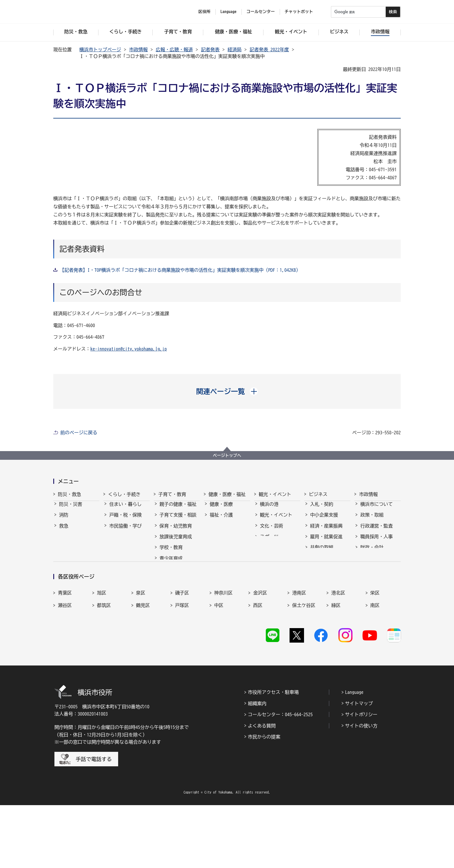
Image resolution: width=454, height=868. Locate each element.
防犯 (64, 542)
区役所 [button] (204, 12)
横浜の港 (269, 509)
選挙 (365, 574)
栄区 (375, 653)
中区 (219, 665)
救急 (64, 531)
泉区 (141, 653)
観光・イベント (275, 494)
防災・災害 (71, 509)
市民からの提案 (264, 800)
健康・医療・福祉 (227, 494)
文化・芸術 (272, 531)
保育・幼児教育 (176, 531)
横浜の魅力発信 (276, 552)
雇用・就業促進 (326, 542)
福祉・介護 (221, 520)
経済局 (235, 50)
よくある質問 (262, 789)
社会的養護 (171, 592)
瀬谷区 (65, 665)
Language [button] (228, 12)
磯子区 (182, 653)
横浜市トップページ (100, 50)
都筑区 (104, 665)
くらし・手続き (124, 494)
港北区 (338, 653)
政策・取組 (372, 520)
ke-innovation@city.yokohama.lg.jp (129, 349)
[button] (227, 391)
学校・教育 (171, 552)
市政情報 (138, 50)
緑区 (336, 665)
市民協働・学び (125, 531)
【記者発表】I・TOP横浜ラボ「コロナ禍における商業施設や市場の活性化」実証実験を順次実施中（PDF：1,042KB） (180, 270)
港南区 (299, 653)
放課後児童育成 (176, 542)
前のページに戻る (79, 433)
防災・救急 (69, 494)
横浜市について (376, 509)
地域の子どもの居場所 (178, 577)
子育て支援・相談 (178, 520)
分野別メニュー (326, 574)
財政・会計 (372, 552)
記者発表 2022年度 (269, 50)
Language (354, 755)
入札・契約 (322, 509)
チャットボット (299, 12)
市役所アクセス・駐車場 (273, 755)
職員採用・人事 (376, 542)
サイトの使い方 (361, 789)
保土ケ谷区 (304, 665)
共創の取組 (322, 552)
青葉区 (65, 653)
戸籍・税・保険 (125, 520)
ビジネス (318, 494)
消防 (64, 520)
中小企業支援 (324, 520)
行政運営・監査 (376, 531)
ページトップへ (227, 455)
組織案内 (257, 766)
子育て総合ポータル (178, 606)
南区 (375, 665)
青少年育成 (171, 564)
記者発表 (210, 50)
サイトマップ (359, 766)
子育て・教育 (172, 494)
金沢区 (260, 653)
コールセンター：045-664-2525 (280, 777)
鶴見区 (143, 665)
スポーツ (269, 542)
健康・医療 (221, 509)
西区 (258, 665)
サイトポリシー (361, 777)
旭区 (102, 653)
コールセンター (261, 12)
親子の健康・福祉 (178, 509)
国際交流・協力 (326, 564)
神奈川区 (224, 653)
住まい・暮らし (125, 509)
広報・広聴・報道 (174, 50)
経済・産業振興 (326, 531)
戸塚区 (182, 665)
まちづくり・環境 (128, 542)
